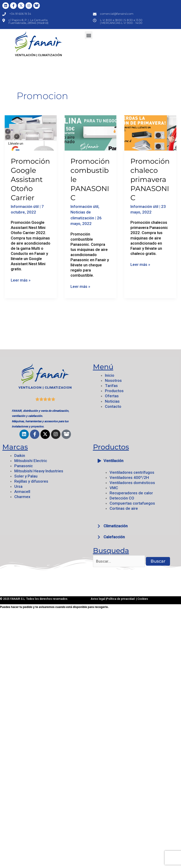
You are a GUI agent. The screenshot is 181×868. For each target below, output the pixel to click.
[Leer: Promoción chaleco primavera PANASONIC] (150, 133)
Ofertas (112, 396)
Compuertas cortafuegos (132, 503)
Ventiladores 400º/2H (129, 477)
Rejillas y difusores (31, 481)
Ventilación (113, 461)
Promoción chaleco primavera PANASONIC (150, 179)
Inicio (110, 375)
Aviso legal (98, 599)
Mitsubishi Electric (31, 461)
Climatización (116, 526)
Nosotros (113, 380)
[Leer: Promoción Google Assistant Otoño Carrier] (31, 133)
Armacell (22, 492)
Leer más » (21, 280)
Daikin (20, 456)
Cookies (143, 599)
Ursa (18, 486)
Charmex (22, 497)
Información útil (25, 206)
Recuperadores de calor (131, 493)
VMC (114, 488)
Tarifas (111, 386)
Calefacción (114, 537)
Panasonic (24, 466)
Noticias (112, 401)
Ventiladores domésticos (132, 483)
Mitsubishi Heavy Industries (39, 471)
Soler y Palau (26, 476)
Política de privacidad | (122, 599)
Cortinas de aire (124, 508)
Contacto (113, 406)
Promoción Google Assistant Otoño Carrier (30, 179)
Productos (114, 391)
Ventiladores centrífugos (132, 472)
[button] (89, 35)
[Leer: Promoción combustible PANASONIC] (91, 133)
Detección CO (122, 498)
